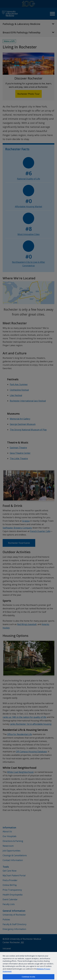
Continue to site (28, 977)
